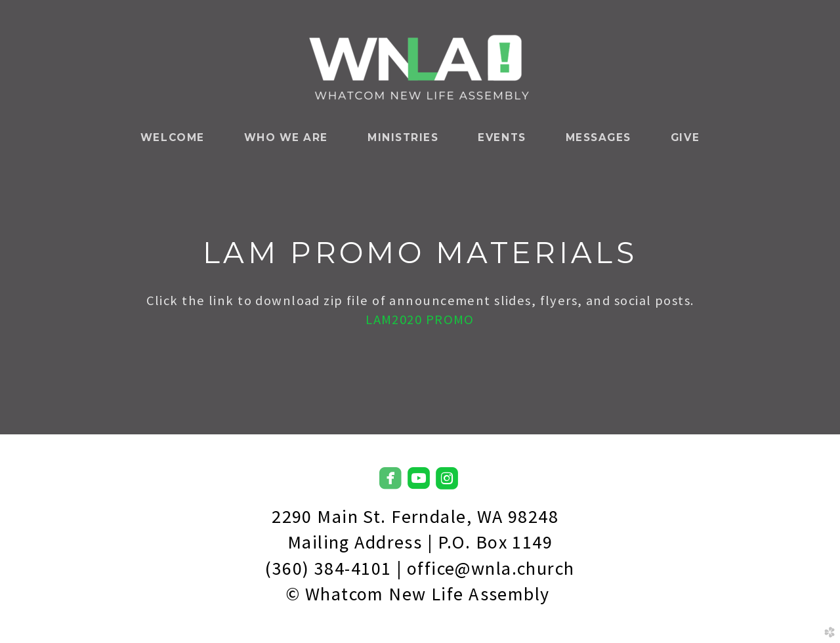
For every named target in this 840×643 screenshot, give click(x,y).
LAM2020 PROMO (420, 320)
